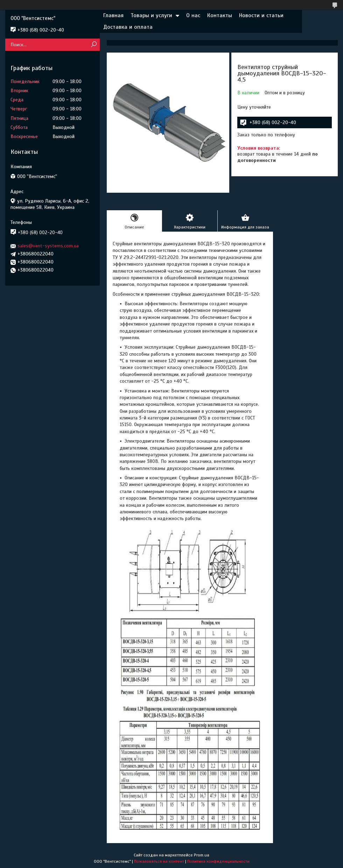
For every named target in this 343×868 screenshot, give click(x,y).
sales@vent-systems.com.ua (48, 246)
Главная (113, 15)
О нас (193, 15)
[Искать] (94, 45)
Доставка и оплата (128, 27)
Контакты (220, 15)
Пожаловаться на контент (159, 861)
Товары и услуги (151, 15)
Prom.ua (202, 855)
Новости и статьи (261, 15)
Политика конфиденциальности (218, 861)
